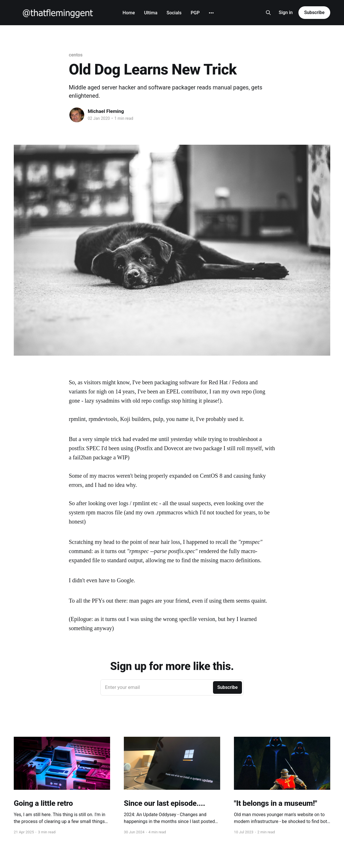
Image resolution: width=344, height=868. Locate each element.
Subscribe (314, 12)
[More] (211, 13)
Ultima (151, 13)
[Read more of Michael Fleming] (77, 115)
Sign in (286, 12)
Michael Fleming (106, 111)
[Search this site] (268, 13)
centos (76, 55)
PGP (195, 13)
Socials (174, 13)
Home (129, 13)
